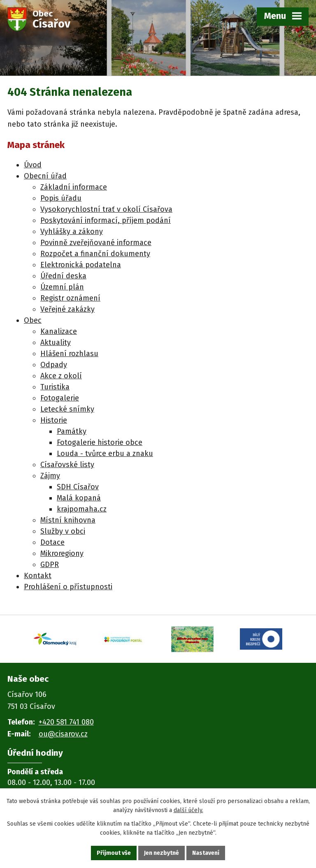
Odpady (54, 365)
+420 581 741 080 (66, 722)
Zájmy (50, 476)
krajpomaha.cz (82, 509)
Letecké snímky (67, 409)
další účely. (188, 811)
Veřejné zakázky (67, 309)
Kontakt (38, 576)
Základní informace (74, 187)
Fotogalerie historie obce (100, 442)
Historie (54, 420)
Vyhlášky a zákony (72, 231)
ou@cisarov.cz (63, 734)
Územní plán (62, 287)
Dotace (52, 542)
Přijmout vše (114, 853)
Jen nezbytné (161, 853)
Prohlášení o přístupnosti (68, 587)
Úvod (33, 165)
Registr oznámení (70, 298)
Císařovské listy (67, 465)
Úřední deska (63, 276)
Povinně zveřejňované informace (96, 243)
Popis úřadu (61, 198)
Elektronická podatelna (81, 265)
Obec (33, 320)
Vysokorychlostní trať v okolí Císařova (106, 209)
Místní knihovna (68, 520)
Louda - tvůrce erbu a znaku (105, 454)
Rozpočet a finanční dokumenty (95, 254)
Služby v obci (63, 531)
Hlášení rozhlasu (69, 354)
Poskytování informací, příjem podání (106, 220)
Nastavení (206, 853)
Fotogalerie (60, 398)
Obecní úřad (45, 176)
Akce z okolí (61, 376)
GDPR (50, 565)
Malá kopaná (79, 498)
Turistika (55, 387)
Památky (72, 431)
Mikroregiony (62, 553)
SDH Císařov (78, 487)
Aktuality (56, 343)
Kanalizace (59, 331)
